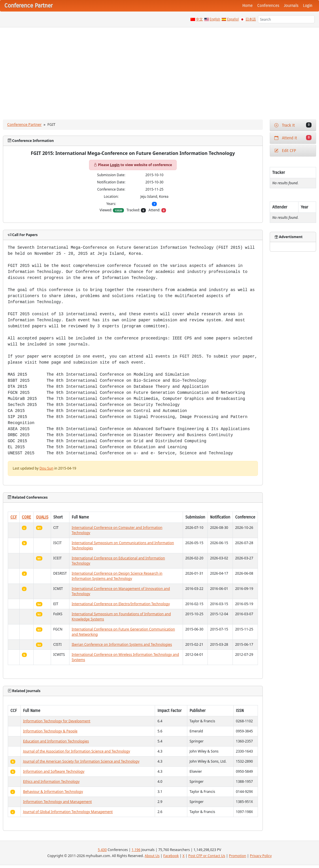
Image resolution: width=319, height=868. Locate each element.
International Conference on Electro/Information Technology (121, 604)
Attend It (293, 138)
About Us (152, 856)
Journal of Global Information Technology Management (68, 812)
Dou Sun (46, 468)
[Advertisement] (159, 71)
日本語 (251, 19)
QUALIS (42, 517)
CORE (27, 517)
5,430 (102, 850)
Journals (291, 6)
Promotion (237, 856)
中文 (199, 19)
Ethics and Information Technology (51, 781)
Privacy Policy (261, 856)
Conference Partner (24, 124)
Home (248, 6)
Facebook (171, 856)
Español (233, 19)
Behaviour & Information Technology (53, 792)
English (215, 19)
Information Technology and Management (57, 802)
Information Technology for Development (57, 721)
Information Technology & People (50, 731)
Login (308, 6)
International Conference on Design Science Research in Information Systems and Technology (117, 576)
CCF (14, 517)
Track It (293, 125)
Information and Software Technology (54, 771)
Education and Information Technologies (56, 741)
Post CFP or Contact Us (207, 856)
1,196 (136, 850)
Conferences (268, 6)
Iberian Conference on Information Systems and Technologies (122, 644)
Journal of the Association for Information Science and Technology (77, 751)
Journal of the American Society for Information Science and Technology (81, 761)
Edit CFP (285, 151)
